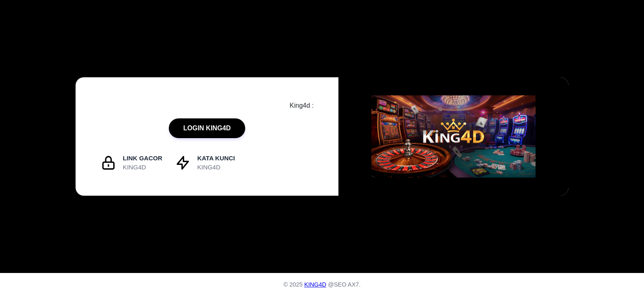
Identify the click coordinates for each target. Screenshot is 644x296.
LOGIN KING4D (207, 128)
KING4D (315, 284)
